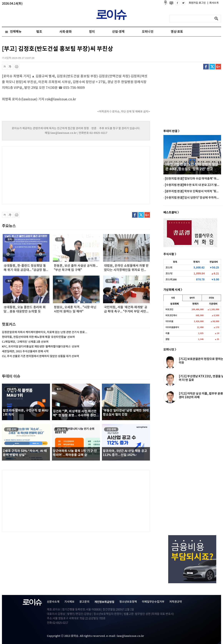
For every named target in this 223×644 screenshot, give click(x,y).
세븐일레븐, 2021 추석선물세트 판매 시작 (25, 351)
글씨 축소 (5, 67)
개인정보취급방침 (104, 602)
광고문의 (84, 602)
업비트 (192, 298)
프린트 (17, 67)
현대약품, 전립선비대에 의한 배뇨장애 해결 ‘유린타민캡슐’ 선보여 (38, 337)
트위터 (212, 67)
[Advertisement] (40, 175)
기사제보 (69, 602)
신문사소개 (53, 602)
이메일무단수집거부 (153, 602)
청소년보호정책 (128, 602)
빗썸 (173, 298)
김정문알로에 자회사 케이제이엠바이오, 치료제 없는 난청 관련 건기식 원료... (45, 332)
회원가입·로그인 (198, 3)
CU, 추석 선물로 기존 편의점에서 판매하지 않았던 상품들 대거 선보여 (40, 356)
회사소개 (213, 3)
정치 (92, 32)
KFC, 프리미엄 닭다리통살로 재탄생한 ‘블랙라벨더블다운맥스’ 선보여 (41, 347)
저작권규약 (176, 602)
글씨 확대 (10, 67)
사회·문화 (66, 32)
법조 (39, 32)
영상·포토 (177, 32)
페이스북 (206, 67)
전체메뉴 (16, 32)
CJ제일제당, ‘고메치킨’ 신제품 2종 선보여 (25, 342)
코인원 (211, 298)
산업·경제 (118, 32)
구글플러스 (218, 67)
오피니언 (148, 32)
